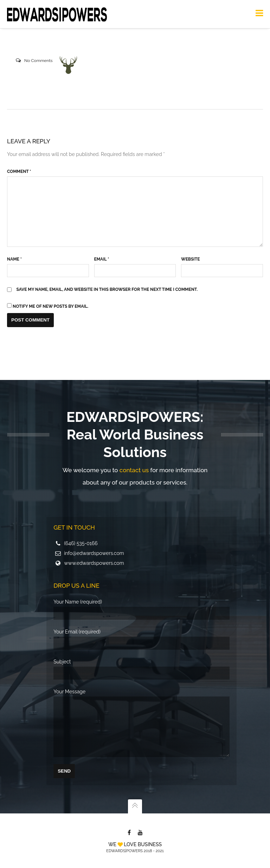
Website (190, 259)
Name (14, 259)
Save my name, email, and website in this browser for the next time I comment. (107, 289)
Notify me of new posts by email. (50, 306)
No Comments (38, 61)
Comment (19, 171)
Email (102, 259)
